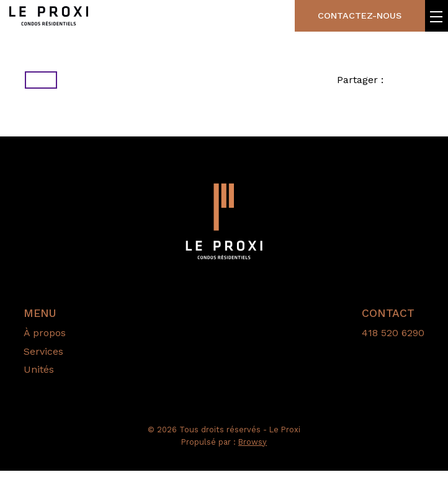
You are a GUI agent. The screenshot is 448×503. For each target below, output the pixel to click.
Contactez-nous (344, 19)
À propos (45, 365)
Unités (39, 402)
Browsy (253, 474)
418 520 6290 (393, 365)
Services (43, 383)
